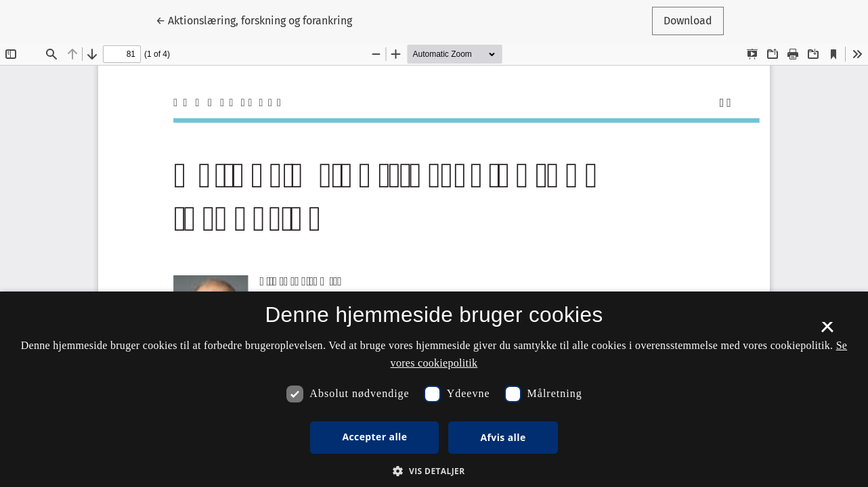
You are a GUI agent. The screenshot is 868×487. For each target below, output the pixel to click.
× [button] (827, 331)
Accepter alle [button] (374, 437)
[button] (434, 471)
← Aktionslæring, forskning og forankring (254, 20)
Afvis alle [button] (503, 437)
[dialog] (434, 389)
